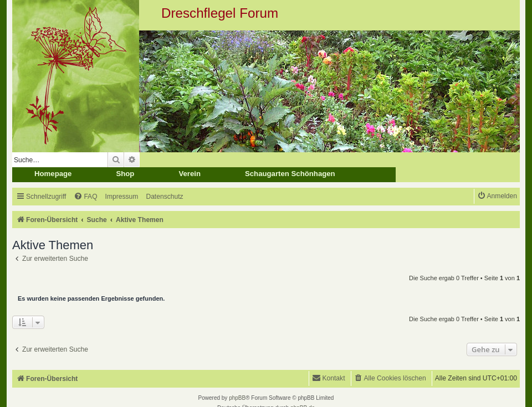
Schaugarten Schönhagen (290, 174)
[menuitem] (85, 197)
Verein (190, 174)
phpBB (237, 398)
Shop (125, 174)
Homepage (53, 174)
